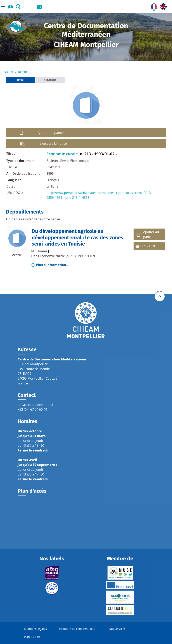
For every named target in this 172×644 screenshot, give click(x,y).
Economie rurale (62, 154)
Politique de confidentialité (77, 629)
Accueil (9, 72)
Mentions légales (35, 629)
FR (153, 6)
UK (162, 6)
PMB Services (117, 629)
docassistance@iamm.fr (36, 405)
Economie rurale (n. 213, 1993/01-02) (67, 256)
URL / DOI (148, 246)
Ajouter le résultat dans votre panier (33, 219)
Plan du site (32, 637)
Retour (23, 72)
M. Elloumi (39, 251)
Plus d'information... (53, 265)
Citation (50, 80)
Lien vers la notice (53, 143)
